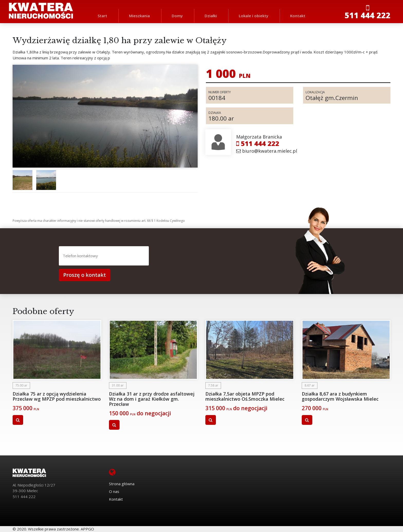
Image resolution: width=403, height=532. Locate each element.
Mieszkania (139, 16)
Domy (177, 16)
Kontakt (298, 16)
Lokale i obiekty (254, 16)
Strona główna (122, 484)
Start (102, 16)
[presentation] (196, 256)
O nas (114, 491)
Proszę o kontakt (85, 275)
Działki (211, 16)
